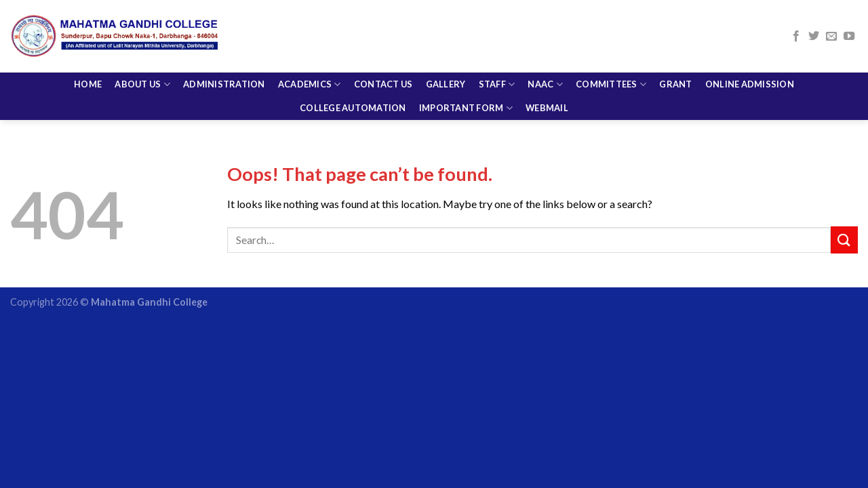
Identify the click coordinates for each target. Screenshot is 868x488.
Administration (224, 59)
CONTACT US (383, 59)
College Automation (353, 83)
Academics (310, 59)
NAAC (545, 59)
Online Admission (750, 59)
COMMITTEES (611, 59)
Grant (675, 59)
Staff (497, 59)
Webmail (547, 83)
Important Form (466, 83)
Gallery (446, 59)
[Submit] (844, 240)
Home (88, 59)
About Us (142, 59)
